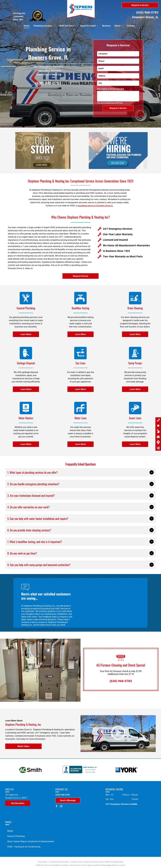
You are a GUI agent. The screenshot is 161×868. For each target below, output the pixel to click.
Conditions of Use (77, 862)
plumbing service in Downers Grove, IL (95, 206)
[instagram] (61, 807)
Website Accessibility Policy (114, 862)
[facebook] (56, 807)
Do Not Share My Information (59, 862)
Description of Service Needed (110, 89)
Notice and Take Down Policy (94, 862)
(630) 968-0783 (147, 12)
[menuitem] (27, 26)
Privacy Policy (42, 862)
